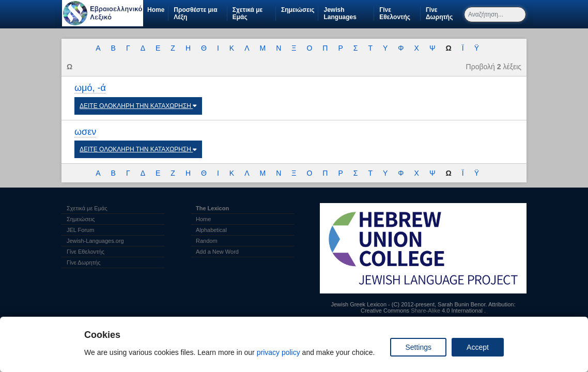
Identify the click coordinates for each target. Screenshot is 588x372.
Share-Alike (425, 311)
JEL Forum (80, 230)
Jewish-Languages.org (95, 241)
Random (207, 241)
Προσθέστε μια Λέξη (195, 13)
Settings (418, 347)
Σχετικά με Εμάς (248, 13)
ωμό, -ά (90, 88)
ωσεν (85, 132)
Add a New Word (217, 252)
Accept (478, 347)
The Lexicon (212, 208)
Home (156, 10)
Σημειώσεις (298, 10)
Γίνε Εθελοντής (400, 13)
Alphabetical (211, 230)
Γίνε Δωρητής (444, 13)
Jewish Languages (349, 13)
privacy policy (278, 352)
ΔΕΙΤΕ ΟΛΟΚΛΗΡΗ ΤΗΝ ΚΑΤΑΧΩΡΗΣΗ (138, 106)
